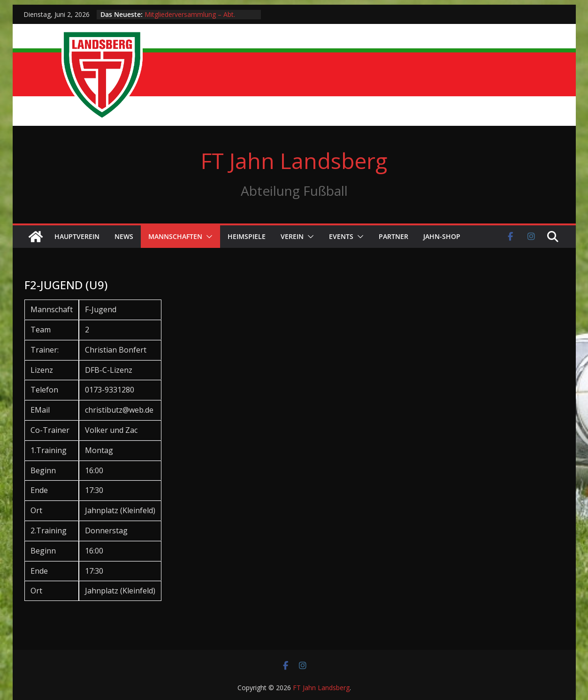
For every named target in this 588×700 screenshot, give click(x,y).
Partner (393, 236)
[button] (207, 237)
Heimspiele (247, 236)
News (124, 236)
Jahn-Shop (442, 236)
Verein (292, 236)
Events (341, 236)
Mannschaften (175, 236)
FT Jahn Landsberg (294, 161)
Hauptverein (77, 236)
